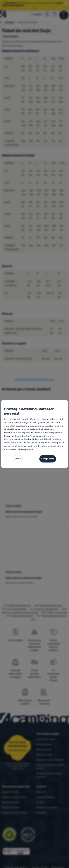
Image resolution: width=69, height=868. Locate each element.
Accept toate (48, 459)
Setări (18, 459)
